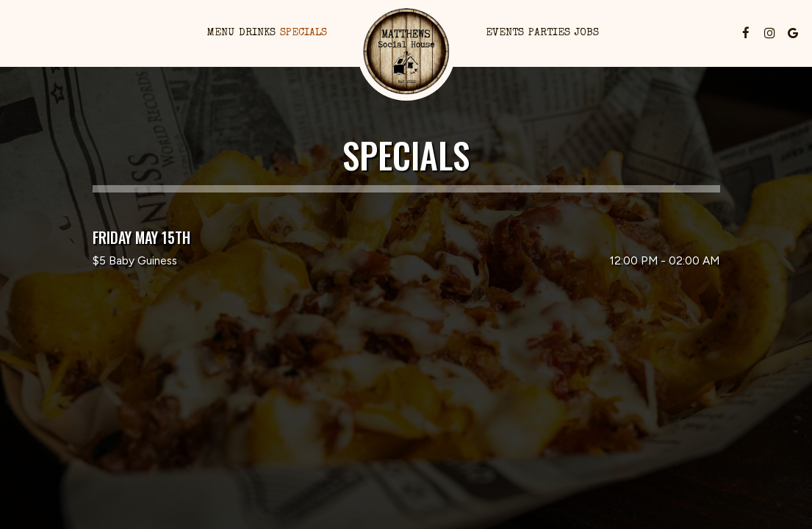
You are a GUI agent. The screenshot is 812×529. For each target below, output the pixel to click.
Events (505, 33)
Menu (221, 33)
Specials (303, 33)
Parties (549, 33)
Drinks (257, 33)
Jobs (587, 33)
